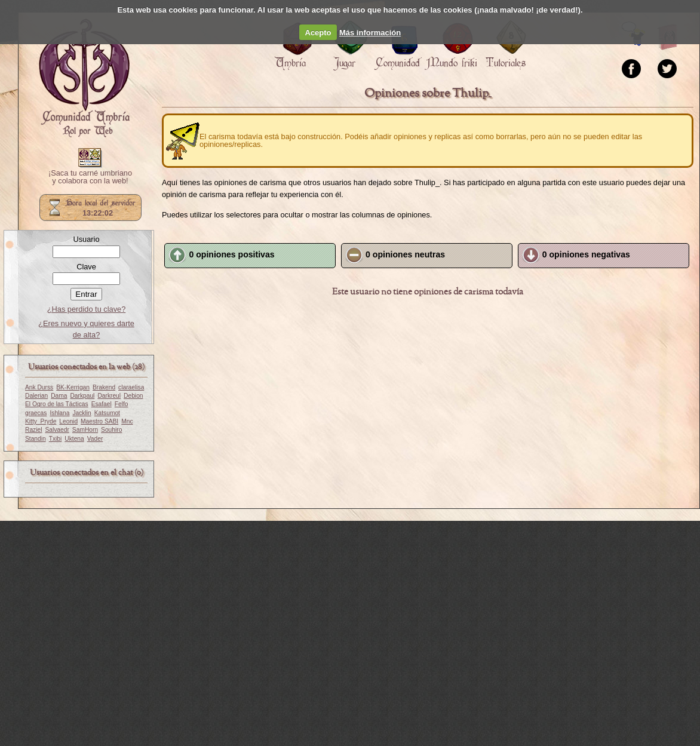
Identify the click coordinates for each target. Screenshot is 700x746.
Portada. (84, 78)
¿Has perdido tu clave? (87, 309)
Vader (95, 439)
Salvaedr (57, 430)
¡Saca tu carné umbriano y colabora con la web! (90, 177)
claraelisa (131, 387)
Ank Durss (39, 387)
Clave (86, 267)
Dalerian (36, 396)
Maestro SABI (99, 421)
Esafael (102, 404)
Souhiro (111, 430)
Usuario (86, 239)
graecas (36, 413)
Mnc (127, 421)
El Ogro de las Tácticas (57, 404)
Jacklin (82, 413)
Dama (59, 396)
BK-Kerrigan (73, 387)
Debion (133, 396)
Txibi (56, 439)
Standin (36, 439)
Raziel (33, 430)
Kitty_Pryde (41, 421)
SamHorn (85, 430)
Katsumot (107, 413)
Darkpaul (82, 396)
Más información (370, 33)
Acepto (318, 33)
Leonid (68, 421)
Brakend (104, 387)
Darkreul (109, 396)
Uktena (74, 439)
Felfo (122, 404)
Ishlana (59, 413)
